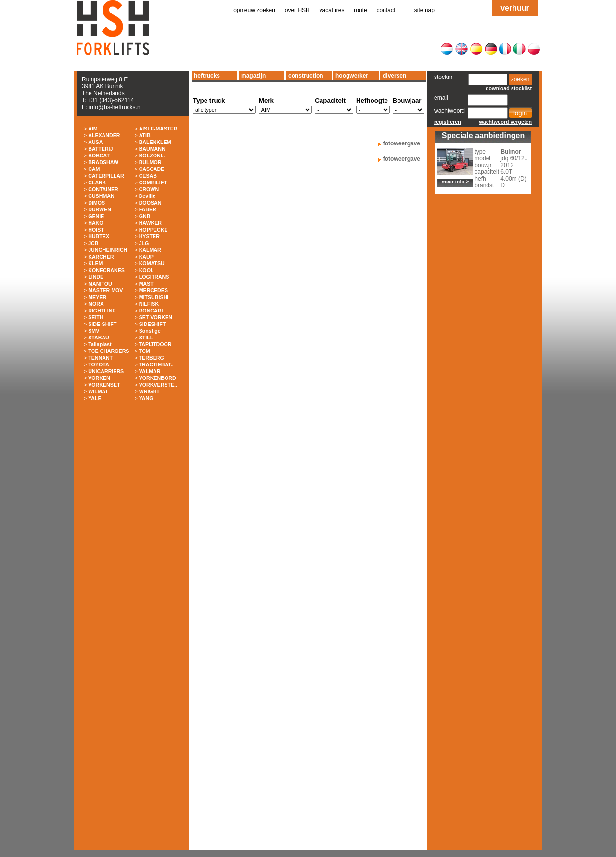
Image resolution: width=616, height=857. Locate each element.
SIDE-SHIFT (102, 324)
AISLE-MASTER (158, 129)
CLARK (97, 182)
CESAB (148, 176)
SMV (94, 331)
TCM (145, 351)
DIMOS (96, 203)
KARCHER (101, 257)
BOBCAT (99, 156)
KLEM (95, 263)
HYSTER (149, 236)
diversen (394, 76)
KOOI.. (147, 270)
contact (386, 10)
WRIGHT (149, 391)
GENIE (96, 216)
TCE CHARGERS (109, 351)
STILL (146, 338)
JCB (93, 243)
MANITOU (100, 284)
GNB (145, 216)
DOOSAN (150, 203)
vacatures (332, 10)
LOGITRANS (154, 277)
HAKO (96, 223)
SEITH (96, 317)
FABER (148, 209)
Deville (147, 196)
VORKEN (99, 378)
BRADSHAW (103, 162)
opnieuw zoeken (254, 10)
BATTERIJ (100, 149)
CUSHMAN (101, 196)
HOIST (96, 230)
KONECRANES (106, 270)
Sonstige (150, 331)
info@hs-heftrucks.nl (115, 107)
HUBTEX (99, 236)
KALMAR (150, 250)
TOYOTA (98, 364)
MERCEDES (154, 290)
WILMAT (98, 391)
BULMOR (150, 162)
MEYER (97, 297)
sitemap (424, 10)
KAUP (146, 257)
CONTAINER (103, 189)
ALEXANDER (104, 135)
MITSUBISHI (154, 297)
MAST (146, 284)
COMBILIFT (153, 182)
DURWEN (100, 209)
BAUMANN (152, 149)
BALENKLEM (155, 142)
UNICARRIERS (106, 371)
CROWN (149, 189)
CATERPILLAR (106, 176)
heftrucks (207, 76)
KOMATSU (152, 263)
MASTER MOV (105, 290)
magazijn (253, 76)
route (360, 10)
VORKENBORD (158, 378)
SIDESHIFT (153, 324)
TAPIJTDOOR (155, 344)
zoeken (520, 79)
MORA (96, 304)
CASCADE (152, 169)
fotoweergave (402, 143)
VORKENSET (104, 385)
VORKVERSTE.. (158, 385)
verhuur (515, 8)
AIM (93, 129)
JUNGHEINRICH (108, 250)
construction (306, 76)
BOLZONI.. (152, 156)
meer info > (455, 182)
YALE (95, 398)
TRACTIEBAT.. (156, 364)
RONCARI (151, 311)
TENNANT (100, 358)
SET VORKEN (156, 317)
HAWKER (150, 223)
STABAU (99, 338)
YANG (146, 398)
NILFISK (149, 304)
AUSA (95, 142)
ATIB (145, 135)
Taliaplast (100, 344)
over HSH (297, 10)
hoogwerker (352, 76)
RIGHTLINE (102, 311)
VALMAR (150, 371)
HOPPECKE (154, 230)
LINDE (96, 277)
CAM (94, 169)
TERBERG (152, 358)
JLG (144, 243)
